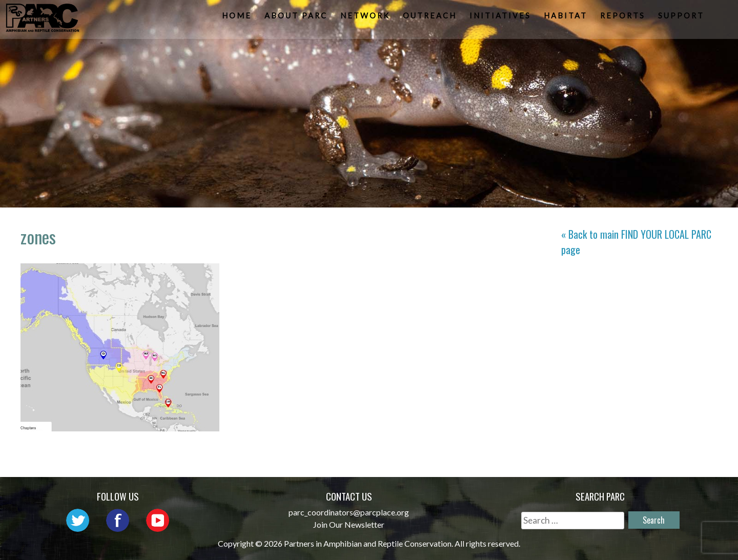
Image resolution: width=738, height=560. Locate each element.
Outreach (431, 18)
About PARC (297, 18)
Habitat (567, 18)
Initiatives (501, 18)
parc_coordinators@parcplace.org (349, 512)
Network (366, 18)
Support (682, 18)
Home (238, 18)
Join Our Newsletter (349, 524)
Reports (624, 18)
